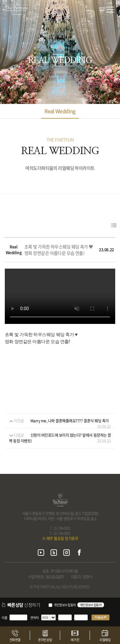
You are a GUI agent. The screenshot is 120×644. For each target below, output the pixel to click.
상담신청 (100, 617)
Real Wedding (60, 111)
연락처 (35, 618)
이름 (4, 618)
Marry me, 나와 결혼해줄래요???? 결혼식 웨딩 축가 (70, 421)
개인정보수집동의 (65, 605)
